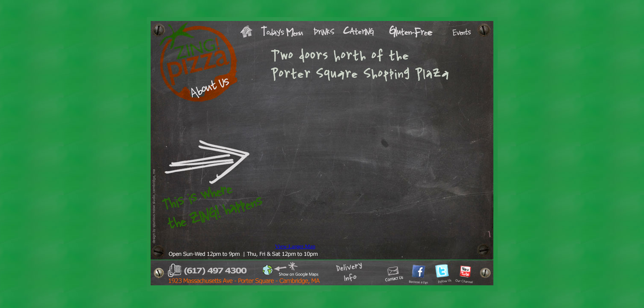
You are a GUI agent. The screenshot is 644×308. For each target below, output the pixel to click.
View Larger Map (295, 246)
